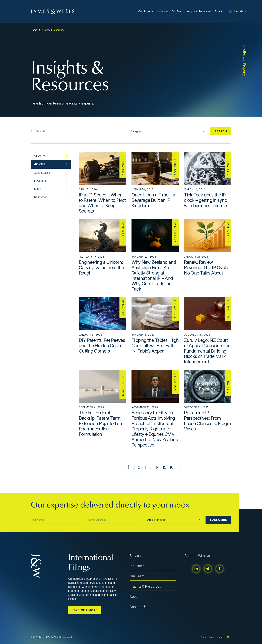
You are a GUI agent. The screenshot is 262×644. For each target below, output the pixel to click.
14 (157, 467)
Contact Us (138, 607)
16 (172, 467)
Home (34, 30)
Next (180, 467)
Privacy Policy (207, 637)
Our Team (177, 11)
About (218, 11)
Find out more (85, 610)
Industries (163, 11)
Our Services (146, 11)
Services (136, 556)
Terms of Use (225, 637)
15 (164, 467)
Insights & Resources (199, 11)
